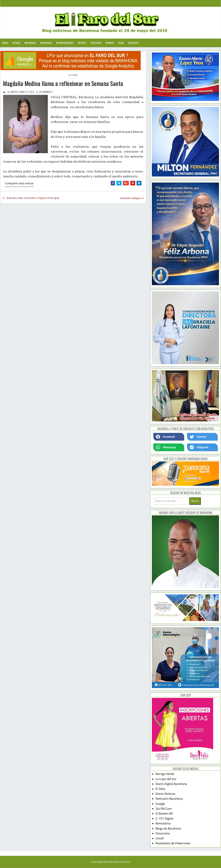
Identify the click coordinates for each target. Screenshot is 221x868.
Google (160, 804)
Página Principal (48, 198)
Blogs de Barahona (168, 828)
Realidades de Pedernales (173, 843)
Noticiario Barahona (169, 799)
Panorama (163, 833)
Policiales (96, 43)
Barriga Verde (165, 774)
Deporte (82, 43)
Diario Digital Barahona (171, 784)
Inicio (5, 43)
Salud (121, 43)
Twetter (198, 437)
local (75, 75)
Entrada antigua (130, 198)
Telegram (199, 447)
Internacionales (65, 43)
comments (46, 92)
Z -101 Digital (164, 818)
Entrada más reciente (20, 198)
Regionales (46, 43)
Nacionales (31, 43)
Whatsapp (166, 447)
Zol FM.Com (164, 809)
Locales (16, 43)
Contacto (133, 43)
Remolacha (163, 823)
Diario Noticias (165, 794)
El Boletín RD (164, 814)
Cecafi (160, 838)
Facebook (166, 437)
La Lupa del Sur (166, 779)
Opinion (110, 43)
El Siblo (160, 789)
